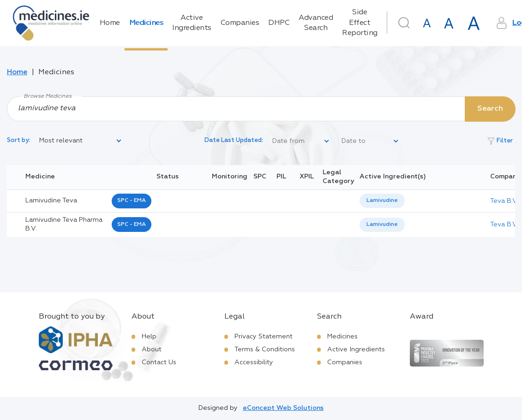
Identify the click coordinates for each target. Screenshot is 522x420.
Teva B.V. (504, 201)
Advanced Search (316, 23)
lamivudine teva (51, 201)
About (152, 349)
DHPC (279, 23)
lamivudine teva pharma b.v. (64, 225)
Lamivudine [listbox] (382, 201)
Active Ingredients (192, 23)
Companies (240, 23)
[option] (382, 201)
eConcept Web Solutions (283, 408)
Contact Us (159, 362)
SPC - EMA (132, 201)
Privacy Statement (264, 337)
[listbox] (81, 141)
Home (110, 23)
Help (149, 337)
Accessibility (254, 362)
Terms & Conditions (265, 349)
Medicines (146, 23)
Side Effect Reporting (360, 23)
